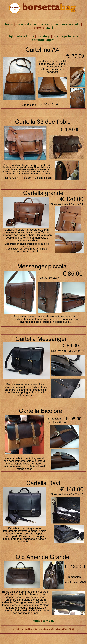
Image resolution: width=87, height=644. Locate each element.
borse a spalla (70, 24)
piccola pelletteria (65, 36)
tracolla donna (25, 24)
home (9, 24)
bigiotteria (15, 36)
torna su (49, 621)
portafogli (43, 36)
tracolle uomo (48, 24)
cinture (29, 36)
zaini (49, 28)
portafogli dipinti (44, 40)
